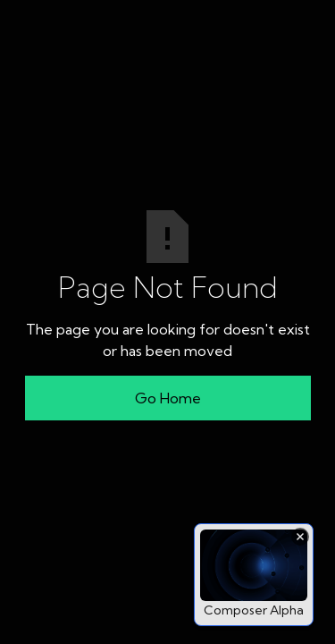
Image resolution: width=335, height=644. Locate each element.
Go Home (168, 398)
